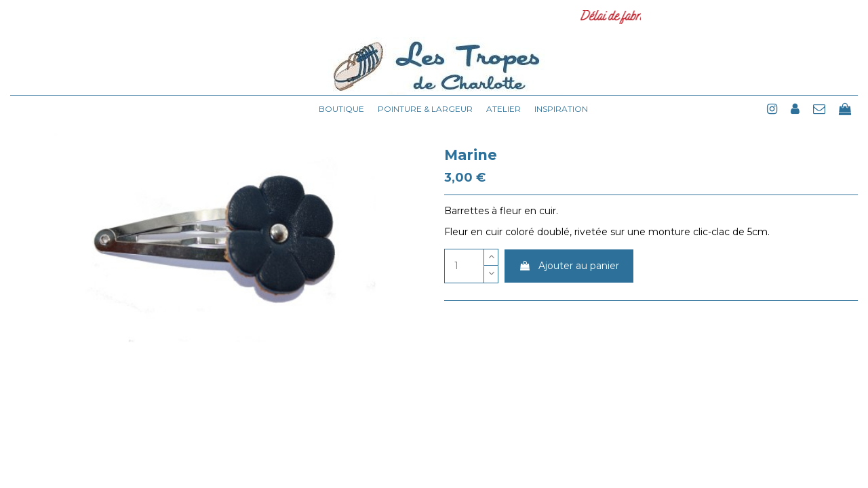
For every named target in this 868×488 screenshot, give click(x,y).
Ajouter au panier (569, 266)
